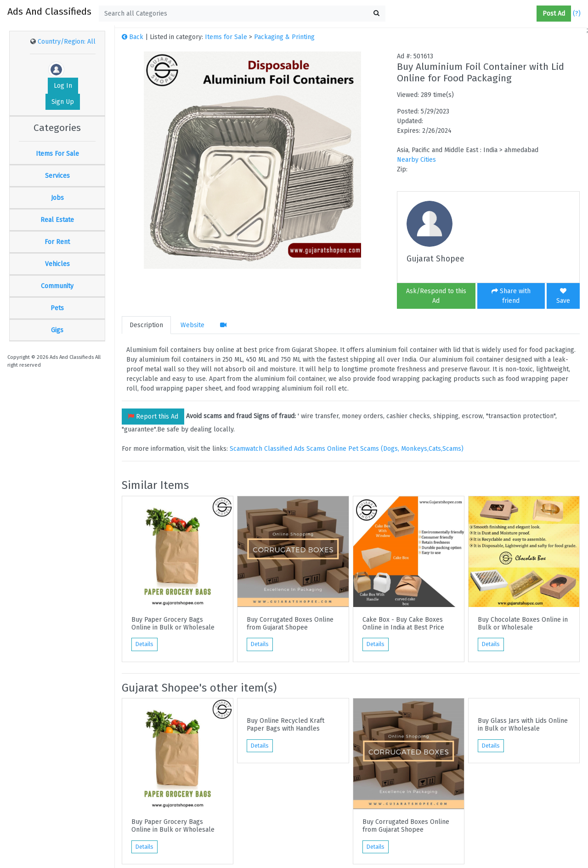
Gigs (57, 330)
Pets (57, 308)
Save (563, 296)
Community (57, 286)
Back (133, 37)
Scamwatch (246, 449)
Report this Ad (153, 417)
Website (192, 325)
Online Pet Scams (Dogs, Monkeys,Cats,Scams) (395, 449)
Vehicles (57, 264)
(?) (577, 14)
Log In (63, 86)
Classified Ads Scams (296, 449)
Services (57, 176)
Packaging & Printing (284, 37)
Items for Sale (226, 37)
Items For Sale (57, 154)
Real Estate (57, 220)
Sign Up (63, 102)
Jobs (57, 198)
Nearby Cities (416, 160)
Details (144, 644)
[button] (533, 14)
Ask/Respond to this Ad (436, 296)
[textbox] (242, 14)
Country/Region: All (67, 42)
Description (146, 325)
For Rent (57, 242)
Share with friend (511, 296)
